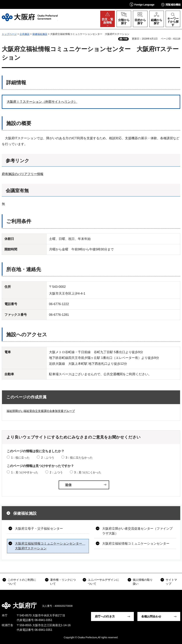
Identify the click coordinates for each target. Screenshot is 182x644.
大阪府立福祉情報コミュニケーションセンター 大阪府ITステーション (50, 546)
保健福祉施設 (40, 34)
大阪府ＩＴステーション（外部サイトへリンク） (42, 102)
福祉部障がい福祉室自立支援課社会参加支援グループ (41, 411)
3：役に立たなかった (79, 458)
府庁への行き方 (105, 616)
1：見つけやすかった (25, 472)
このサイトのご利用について (22, 582)
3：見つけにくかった (88, 472)
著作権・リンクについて (63, 582)
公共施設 (25, 34)
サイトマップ (171, 582)
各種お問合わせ (151, 616)
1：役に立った (20, 458)
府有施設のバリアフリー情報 (23, 174)
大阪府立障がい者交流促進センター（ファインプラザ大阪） (137, 531)
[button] (142, 4)
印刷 (125, 39)
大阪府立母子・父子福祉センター (39, 529)
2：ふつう (48, 458)
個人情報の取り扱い (143, 582)
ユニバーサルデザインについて (103, 582)
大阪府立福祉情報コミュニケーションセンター (136, 544)
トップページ (9, 34)
